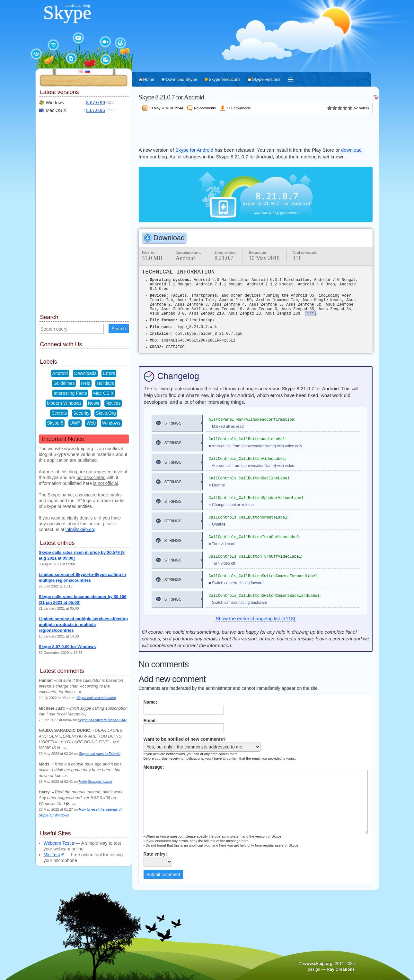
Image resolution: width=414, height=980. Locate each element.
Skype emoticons (225, 79)
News (94, 403)
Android (60, 373)
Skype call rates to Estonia (100, 754)
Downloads (85, 373)
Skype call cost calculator (96, 698)
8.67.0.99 (95, 103)
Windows (111, 423)
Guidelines (64, 383)
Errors (109, 373)
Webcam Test (57, 843)
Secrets (59, 413)
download (351, 150)
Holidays (105, 383)
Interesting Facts (70, 393)
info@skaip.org (81, 529)
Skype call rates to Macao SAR (102, 720)
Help (86, 383)
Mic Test (52, 855)
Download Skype (181, 79)
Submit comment (163, 874)
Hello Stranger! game (95, 781)
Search (119, 329)
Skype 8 (55, 423)
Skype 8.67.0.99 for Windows (67, 647)
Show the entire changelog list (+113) (255, 618)
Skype (67, 13)
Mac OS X (103, 393)
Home (149, 79)
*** (310, 313)
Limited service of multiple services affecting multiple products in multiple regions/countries (83, 625)
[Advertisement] (256, 129)
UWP (75, 423)
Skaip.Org (106, 413)
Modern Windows (64, 403)
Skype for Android (194, 150)
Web (91, 423)
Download (169, 238)
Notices (113, 403)
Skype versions (266, 79)
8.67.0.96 (95, 110)
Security (81, 413)
